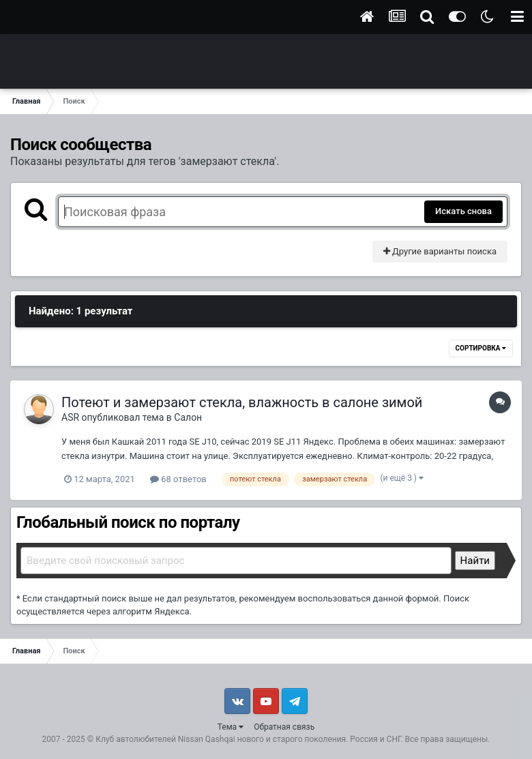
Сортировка (481, 348)
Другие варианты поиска (440, 251)
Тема (231, 727)
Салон (188, 417)
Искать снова (463, 211)
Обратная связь (284, 727)
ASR (70, 417)
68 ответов (178, 479)
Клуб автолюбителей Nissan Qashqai (165, 739)
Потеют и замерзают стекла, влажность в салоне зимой (242, 402)
